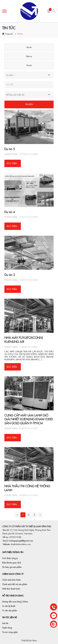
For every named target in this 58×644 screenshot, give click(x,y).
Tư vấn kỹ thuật (9, 606)
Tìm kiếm (29, 104)
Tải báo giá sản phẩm (12, 567)
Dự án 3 (10, 275)
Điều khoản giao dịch (12, 563)
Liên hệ (5, 623)
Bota (35, 641)
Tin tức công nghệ (10, 632)
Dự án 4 (10, 212)
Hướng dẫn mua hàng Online (15, 602)
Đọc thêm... (13, 163)
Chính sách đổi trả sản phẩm (15, 584)
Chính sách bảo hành (11, 580)
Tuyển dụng (7, 628)
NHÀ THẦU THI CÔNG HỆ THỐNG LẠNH (27, 488)
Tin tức (20, 34)
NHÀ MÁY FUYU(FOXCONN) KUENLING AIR (24, 340)
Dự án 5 (10, 149)
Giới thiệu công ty (10, 558)
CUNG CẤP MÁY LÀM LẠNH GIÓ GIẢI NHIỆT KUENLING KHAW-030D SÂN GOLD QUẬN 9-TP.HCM (29, 419)
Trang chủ (9, 34)
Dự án (29, 47)
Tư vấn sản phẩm (10, 611)
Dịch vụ (29, 56)
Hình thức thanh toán (11, 589)
